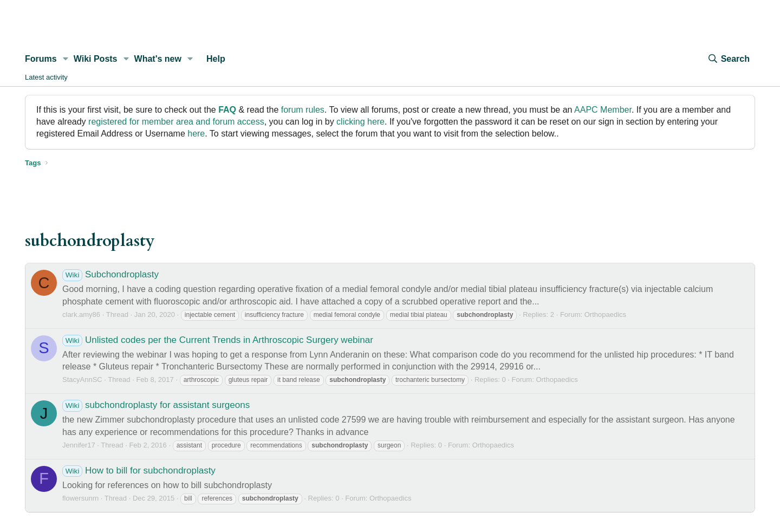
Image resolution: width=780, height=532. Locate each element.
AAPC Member (603, 110)
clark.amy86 (81, 314)
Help (216, 59)
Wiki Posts (96, 59)
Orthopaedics (605, 314)
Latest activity (46, 77)
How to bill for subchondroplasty (139, 471)
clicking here (360, 122)
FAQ (227, 110)
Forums (41, 59)
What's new (158, 59)
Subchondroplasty (110, 274)
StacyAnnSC (82, 379)
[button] (66, 59)
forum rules (303, 110)
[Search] (729, 59)
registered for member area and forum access (176, 122)
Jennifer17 (79, 445)
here (196, 134)
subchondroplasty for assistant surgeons (156, 405)
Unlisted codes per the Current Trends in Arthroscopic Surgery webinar (218, 340)
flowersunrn (80, 498)
